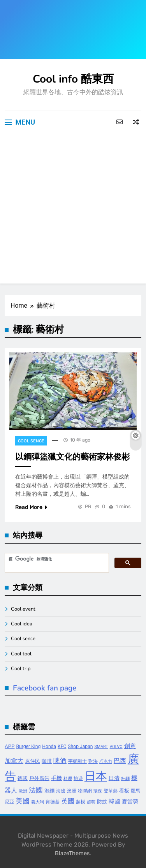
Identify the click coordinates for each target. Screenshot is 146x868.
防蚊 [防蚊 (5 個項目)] (102, 802)
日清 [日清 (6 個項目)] (114, 778)
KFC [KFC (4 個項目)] (62, 747)
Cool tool (21, 654)
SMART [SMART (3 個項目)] (101, 747)
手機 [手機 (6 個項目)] (56, 778)
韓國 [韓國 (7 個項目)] (114, 801)
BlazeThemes (72, 853)
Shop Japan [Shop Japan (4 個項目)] (80, 747)
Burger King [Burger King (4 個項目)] (29, 747)
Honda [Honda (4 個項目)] (49, 747)
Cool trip (21, 669)
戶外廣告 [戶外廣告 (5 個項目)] (39, 778)
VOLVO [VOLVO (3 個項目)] (116, 747)
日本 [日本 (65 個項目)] (96, 776)
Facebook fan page (45, 688)
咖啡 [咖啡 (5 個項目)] (47, 761)
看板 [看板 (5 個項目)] (124, 791)
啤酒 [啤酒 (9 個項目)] (60, 761)
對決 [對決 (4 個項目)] (93, 761)
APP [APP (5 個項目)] (10, 746)
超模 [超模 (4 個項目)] (81, 802)
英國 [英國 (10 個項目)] (68, 801)
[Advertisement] (73, 210)
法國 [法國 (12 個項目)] (36, 790)
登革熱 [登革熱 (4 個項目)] (111, 791)
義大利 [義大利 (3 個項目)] (38, 802)
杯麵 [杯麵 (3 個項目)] (125, 779)
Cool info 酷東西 (73, 79)
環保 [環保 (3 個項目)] (98, 791)
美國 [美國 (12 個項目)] (23, 801)
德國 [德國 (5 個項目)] (23, 778)
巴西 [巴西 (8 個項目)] (120, 761)
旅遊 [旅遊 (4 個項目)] (78, 778)
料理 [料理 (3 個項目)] (68, 779)
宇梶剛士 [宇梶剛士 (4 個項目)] (77, 761)
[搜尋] (56, 559)
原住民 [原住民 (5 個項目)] (33, 761)
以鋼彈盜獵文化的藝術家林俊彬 (72, 457)
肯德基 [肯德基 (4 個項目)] (53, 802)
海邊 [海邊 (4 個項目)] (61, 791)
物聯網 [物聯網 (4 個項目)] (85, 791)
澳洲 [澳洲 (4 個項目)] (72, 791)
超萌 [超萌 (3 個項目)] (91, 802)
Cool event (23, 609)
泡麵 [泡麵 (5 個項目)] (49, 791)
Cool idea (22, 624)
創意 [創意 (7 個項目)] (130, 746)
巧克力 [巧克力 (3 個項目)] (106, 761)
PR (88, 506)
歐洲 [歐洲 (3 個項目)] (23, 791)
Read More (31, 507)
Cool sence (31, 441)
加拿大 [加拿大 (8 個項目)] (14, 761)
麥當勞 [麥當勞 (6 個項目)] (130, 802)
